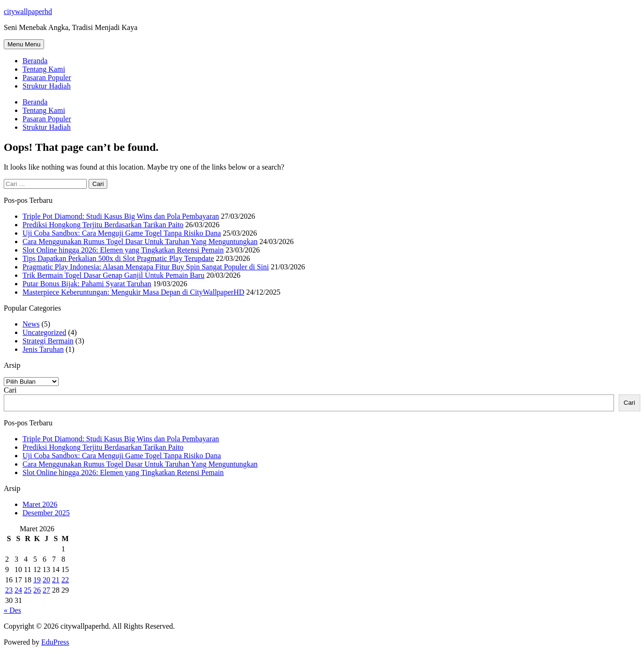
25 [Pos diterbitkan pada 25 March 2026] (28, 590)
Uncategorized (44, 332)
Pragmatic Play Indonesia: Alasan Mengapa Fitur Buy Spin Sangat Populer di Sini (146, 267)
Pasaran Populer (47, 78)
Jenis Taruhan (43, 349)
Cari (10, 390)
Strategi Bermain (48, 341)
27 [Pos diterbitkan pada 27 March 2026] (46, 590)
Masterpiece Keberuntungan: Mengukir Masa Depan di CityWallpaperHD (133, 292)
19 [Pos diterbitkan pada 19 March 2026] (37, 580)
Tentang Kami (44, 69)
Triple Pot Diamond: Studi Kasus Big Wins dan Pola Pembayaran (121, 216)
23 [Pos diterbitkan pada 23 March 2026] (9, 590)
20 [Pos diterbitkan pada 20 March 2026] (46, 580)
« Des (12, 610)
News (31, 324)
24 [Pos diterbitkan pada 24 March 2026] (18, 590)
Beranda (35, 61)
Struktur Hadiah (47, 86)
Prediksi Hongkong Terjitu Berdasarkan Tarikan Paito (103, 225)
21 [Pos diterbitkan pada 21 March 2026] (56, 580)
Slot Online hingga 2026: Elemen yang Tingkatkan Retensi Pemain (123, 250)
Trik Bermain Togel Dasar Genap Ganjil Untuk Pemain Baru (113, 275)
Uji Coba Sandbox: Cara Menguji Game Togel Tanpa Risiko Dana (122, 233)
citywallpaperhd (28, 11)
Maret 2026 (40, 504)
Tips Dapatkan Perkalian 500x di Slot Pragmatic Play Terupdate (118, 258)
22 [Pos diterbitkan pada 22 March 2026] (65, 580)
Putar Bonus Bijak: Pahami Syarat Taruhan (87, 284)
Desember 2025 (46, 513)
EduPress (55, 642)
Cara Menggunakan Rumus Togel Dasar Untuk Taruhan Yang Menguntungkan (140, 242)
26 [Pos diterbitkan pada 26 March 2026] (37, 590)
